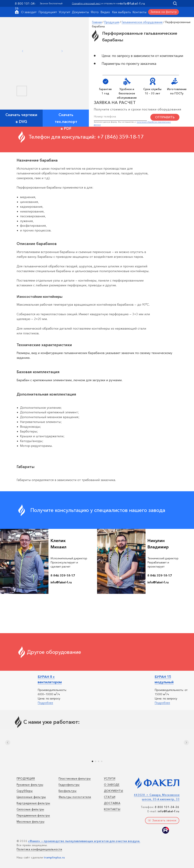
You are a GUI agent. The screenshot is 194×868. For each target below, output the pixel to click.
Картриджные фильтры (33, 803)
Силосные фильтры (30, 809)
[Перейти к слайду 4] (102, 761)
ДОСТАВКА (112, 803)
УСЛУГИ (110, 778)
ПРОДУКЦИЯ (26, 778)
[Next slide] (62, 51)
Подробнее (45, 703)
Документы (80, 12)
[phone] (120, 116)
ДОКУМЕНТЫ (114, 791)
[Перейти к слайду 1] (92, 761)
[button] (164, 12)
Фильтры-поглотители (75, 797)
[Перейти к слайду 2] (96, 761)
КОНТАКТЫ (112, 809)
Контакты (140, 12)
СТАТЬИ (110, 797)
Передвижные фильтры (33, 815)
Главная (97, 22)
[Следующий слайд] (186, 743)
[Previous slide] (23, 51)
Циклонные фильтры (31, 797)
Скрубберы (25, 791)
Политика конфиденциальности (39, 849)
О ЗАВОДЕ (112, 785)
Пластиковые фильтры (75, 778)
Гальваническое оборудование (142, 22)
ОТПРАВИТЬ (165, 117)
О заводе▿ (29, 12)
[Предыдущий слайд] (8, 743)
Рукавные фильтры (30, 785)
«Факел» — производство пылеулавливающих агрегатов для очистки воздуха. (84, 841)
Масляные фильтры (31, 822)
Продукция (112, 22)
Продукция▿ (48, 12)
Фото (95, 12)
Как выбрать (121, 12)
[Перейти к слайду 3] (99, 761)
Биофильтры (68, 791)
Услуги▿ (64, 12)
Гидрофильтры (69, 785)
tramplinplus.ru (54, 857)
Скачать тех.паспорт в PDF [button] (66, 122)
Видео (105, 12)
